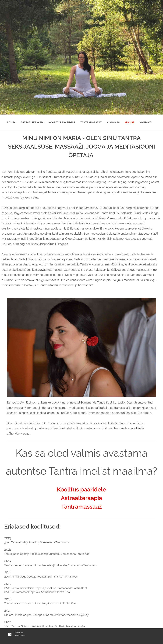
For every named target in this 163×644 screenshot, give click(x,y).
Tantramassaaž (82, 507)
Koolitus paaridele (81, 489)
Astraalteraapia (81, 498)
